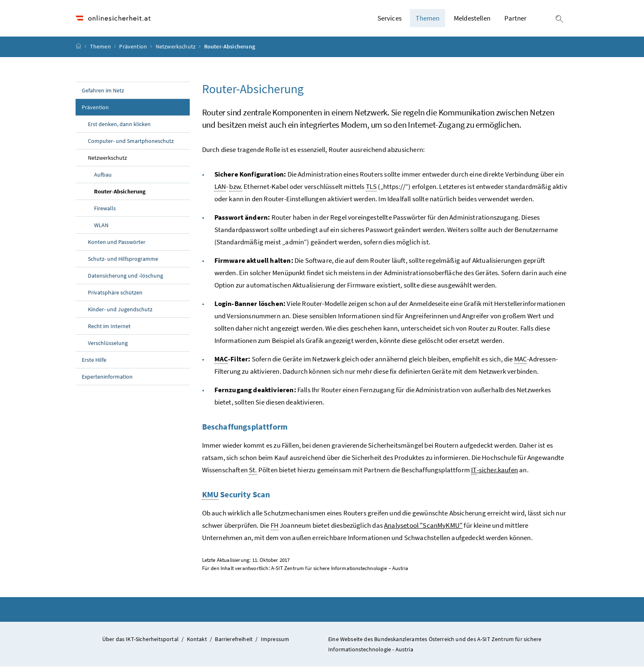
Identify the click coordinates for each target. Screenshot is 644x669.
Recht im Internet (109, 328)
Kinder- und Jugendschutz (120, 311)
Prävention (134, 49)
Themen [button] (428, 19)
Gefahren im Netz (103, 92)
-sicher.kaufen (494, 472)
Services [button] (390, 19)
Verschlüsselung (108, 345)
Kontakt (197, 641)
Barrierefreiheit (234, 641)
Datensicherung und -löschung (125, 278)
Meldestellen (472, 19)
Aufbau (103, 177)
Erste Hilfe (94, 362)
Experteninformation (107, 379)
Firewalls (105, 210)
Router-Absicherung (139, 193)
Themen (101, 49)
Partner (515, 19)
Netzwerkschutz (176, 49)
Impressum (275, 641)
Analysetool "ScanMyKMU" (423, 527)
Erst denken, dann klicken (119, 126)
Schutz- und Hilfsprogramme (123, 261)
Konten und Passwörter (117, 244)
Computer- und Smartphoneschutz (131, 143)
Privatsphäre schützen (115, 294)
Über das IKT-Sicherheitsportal (140, 641)
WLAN (101, 227)
